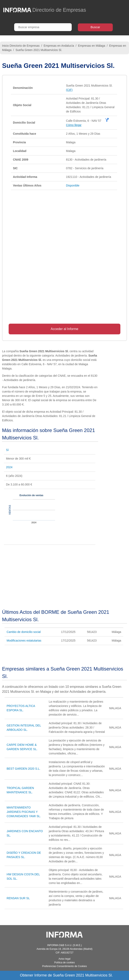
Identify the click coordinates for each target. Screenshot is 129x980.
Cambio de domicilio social (24, 632)
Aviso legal (64, 959)
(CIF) (69, 90)
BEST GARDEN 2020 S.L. (23, 769)
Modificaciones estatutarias (24, 641)
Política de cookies (64, 963)
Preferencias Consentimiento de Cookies (64, 966)
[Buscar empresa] (43, 27)
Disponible (73, 185)
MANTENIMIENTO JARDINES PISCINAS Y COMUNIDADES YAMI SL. (24, 812)
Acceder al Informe (64, 329)
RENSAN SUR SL (18, 898)
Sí (7, 450)
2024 (9, 467)
